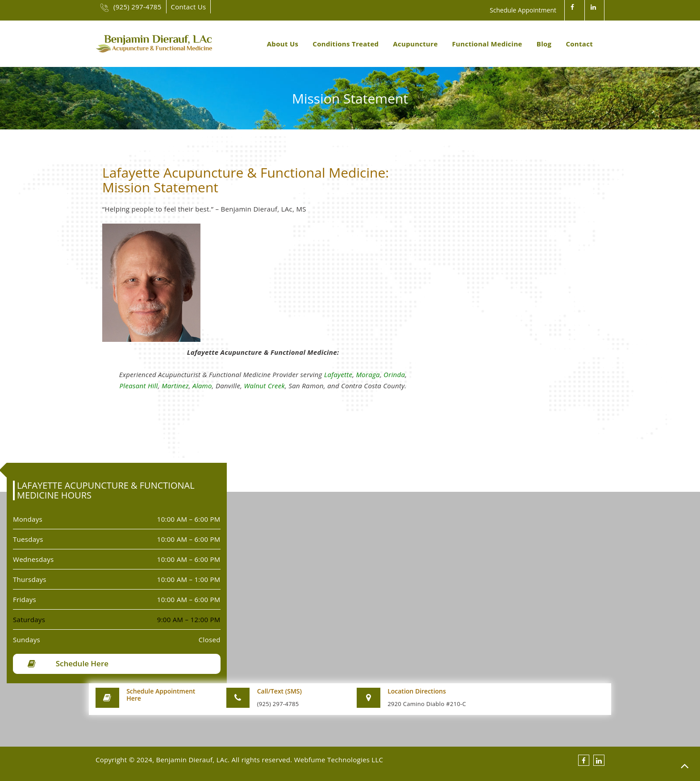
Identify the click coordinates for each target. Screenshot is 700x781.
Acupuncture (415, 44)
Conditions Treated (346, 44)
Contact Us (189, 7)
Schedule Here (82, 663)
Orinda (394, 374)
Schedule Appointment (523, 10)
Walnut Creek (264, 386)
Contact (579, 44)
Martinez (175, 386)
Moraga (368, 374)
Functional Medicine (487, 44)
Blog (544, 44)
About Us (283, 44)
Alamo (202, 386)
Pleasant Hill (139, 386)
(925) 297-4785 (131, 7)
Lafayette (338, 374)
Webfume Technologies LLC (339, 760)
